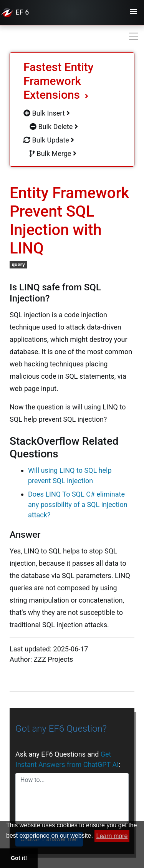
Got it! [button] (19, 858)
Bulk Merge (53, 153)
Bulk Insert (47, 113)
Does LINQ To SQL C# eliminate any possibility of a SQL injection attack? (78, 504)
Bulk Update (49, 140)
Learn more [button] (112, 836)
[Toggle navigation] (134, 13)
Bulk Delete (54, 127)
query (18, 264)
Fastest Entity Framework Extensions (59, 81)
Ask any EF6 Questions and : (68, 759)
